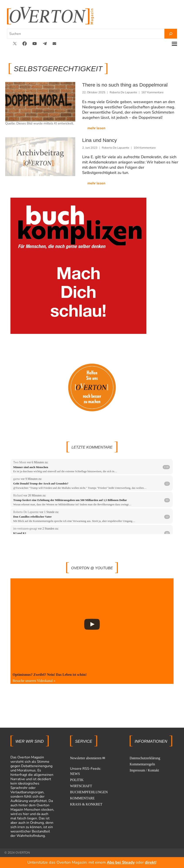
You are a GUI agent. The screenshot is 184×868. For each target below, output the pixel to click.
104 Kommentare (145, 147)
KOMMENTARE (82, 798)
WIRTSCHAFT (81, 786)
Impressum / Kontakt (144, 770)
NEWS (75, 773)
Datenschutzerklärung (145, 758)
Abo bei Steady (121, 862)
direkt (150, 862)
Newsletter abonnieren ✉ (88, 758)
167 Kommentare (152, 92)
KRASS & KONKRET (86, 804)
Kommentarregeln (142, 764)
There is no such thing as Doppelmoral (119, 85)
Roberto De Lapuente (123, 92)
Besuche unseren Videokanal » (34, 680)
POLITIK (77, 779)
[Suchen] (171, 34)
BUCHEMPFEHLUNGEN (89, 792)
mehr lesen (96, 128)
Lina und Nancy (97, 140)
